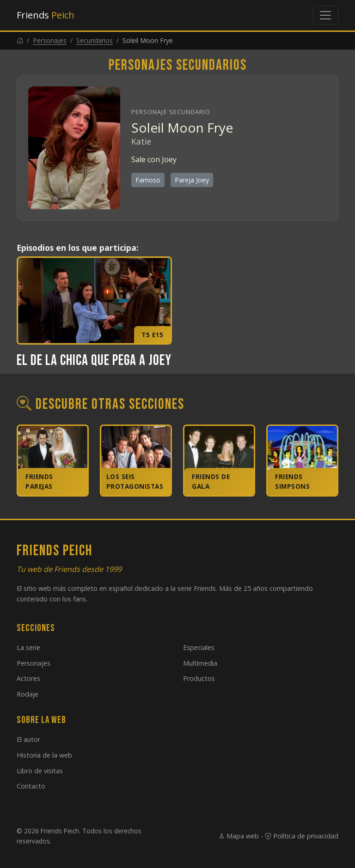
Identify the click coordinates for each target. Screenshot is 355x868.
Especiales (199, 647)
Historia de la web (44, 755)
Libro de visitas (40, 771)
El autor (28, 739)
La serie (28, 647)
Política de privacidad (302, 836)
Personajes (50, 40)
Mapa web (239, 836)
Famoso (148, 180)
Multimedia (200, 663)
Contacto (31, 786)
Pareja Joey (192, 180)
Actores (28, 678)
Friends (46, 15)
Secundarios (95, 40)
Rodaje (28, 694)
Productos (199, 678)
